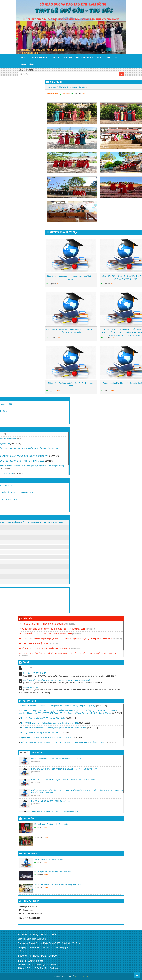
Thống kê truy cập (31, 901)
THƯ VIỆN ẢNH (56, 82)
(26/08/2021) (77, 634)
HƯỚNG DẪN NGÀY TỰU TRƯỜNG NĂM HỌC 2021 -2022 (45, 634)
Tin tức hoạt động (41, 58)
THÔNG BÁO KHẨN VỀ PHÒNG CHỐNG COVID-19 (42, 624)
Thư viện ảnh (64, 87)
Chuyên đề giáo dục (86, 58)
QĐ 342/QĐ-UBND (31, 687)
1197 (46, 827)
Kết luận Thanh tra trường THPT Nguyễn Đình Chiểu (43, 718)
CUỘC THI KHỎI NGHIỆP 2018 (34, 644)
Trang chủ (52, 87)
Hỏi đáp (23, 65)
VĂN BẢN (26, 662)
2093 (46, 887)
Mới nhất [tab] (24, 753)
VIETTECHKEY (82, 976)
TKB (116, 58)
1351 (83, 94)
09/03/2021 (66, 94)
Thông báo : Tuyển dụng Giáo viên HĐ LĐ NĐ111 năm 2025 (71, 385)
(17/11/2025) (36, 804)
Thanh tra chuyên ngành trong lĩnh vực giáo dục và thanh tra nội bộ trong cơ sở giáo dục (58, 706)
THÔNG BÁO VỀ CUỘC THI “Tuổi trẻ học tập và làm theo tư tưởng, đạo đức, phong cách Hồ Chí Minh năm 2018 (68, 653)
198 (58, 337)
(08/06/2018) (75, 648)
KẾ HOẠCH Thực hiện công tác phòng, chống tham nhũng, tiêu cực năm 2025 (54, 728)
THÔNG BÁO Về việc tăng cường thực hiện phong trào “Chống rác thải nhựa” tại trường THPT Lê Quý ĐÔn (66, 639)
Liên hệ (31, 65)
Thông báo (27, 619)
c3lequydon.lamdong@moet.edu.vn (41, 964)
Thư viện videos (30, 854)
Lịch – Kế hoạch (105, 58)
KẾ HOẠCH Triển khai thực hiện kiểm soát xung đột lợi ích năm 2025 (50, 723)
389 (58, 391)
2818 (46, 875)
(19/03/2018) (24, 656)
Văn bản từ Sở (29, 701)
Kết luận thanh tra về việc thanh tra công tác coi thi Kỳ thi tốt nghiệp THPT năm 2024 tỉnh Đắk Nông (63, 742)
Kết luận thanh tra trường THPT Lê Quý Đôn (40, 733)
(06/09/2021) (90, 629)
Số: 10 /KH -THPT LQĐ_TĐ (35, 673)
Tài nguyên (68, 58)
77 (58, 284)
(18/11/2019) (117, 639)
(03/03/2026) (36, 761)
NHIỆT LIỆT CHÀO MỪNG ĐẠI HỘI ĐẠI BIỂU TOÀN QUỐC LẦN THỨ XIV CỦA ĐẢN (71, 331)
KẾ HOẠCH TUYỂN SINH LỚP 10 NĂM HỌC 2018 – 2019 (45, 648)
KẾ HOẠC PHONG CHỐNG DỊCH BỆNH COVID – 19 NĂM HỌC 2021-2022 (52, 629)
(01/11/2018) (53, 644)
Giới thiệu (25, 58)
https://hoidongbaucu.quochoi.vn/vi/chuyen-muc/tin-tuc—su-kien (71, 277)
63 (112, 284)
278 (113, 337)
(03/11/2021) (71, 624)
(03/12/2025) (36, 796)
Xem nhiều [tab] (37, 753)
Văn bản (56, 58)
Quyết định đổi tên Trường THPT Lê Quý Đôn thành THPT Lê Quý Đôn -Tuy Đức (57, 680)
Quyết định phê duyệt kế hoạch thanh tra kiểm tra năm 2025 (46, 737)
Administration (53, 94)
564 (113, 391)
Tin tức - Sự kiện (78, 87)
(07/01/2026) (36, 783)
